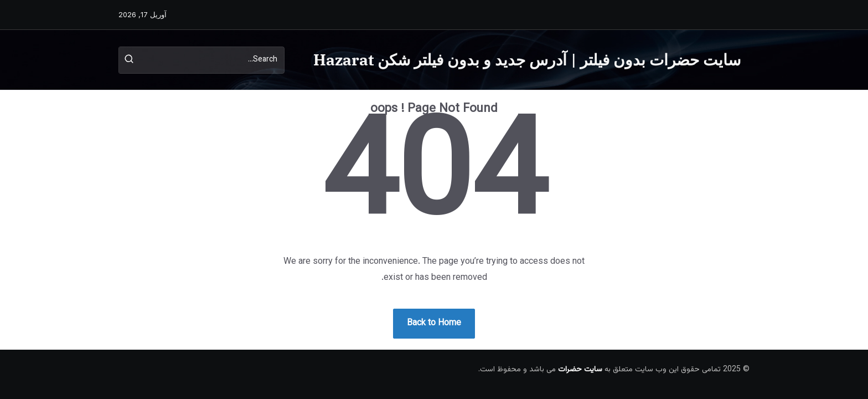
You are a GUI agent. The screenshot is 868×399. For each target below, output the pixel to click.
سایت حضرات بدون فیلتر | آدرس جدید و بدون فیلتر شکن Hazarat (527, 60)
